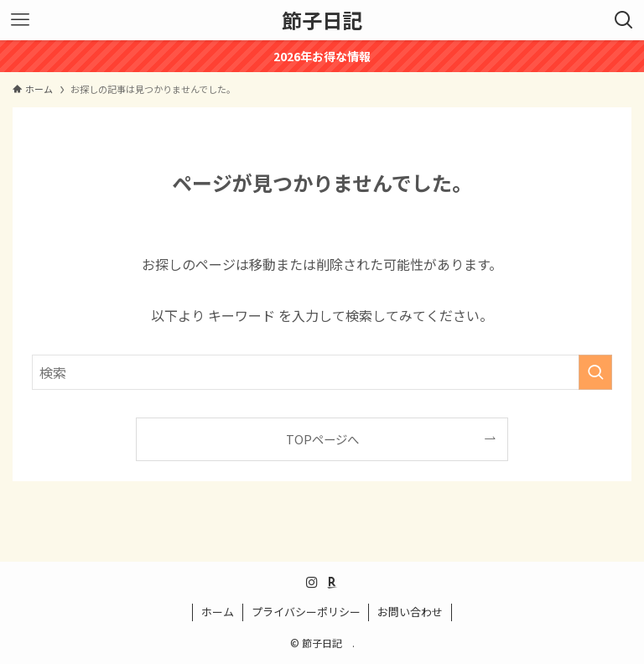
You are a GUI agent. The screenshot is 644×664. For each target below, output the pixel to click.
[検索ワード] (322, 372)
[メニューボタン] (20, 20)
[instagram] (312, 583)
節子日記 (327, 20)
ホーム (218, 612)
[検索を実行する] (595, 372)
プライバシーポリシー (306, 612)
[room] (332, 583)
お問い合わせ (410, 612)
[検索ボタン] (624, 20)
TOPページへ (322, 439)
